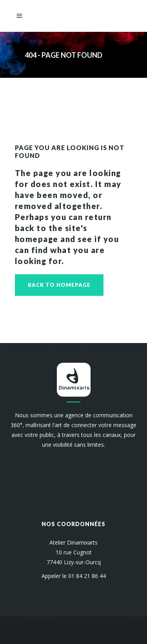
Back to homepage (59, 285)
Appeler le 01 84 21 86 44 (74, 576)
